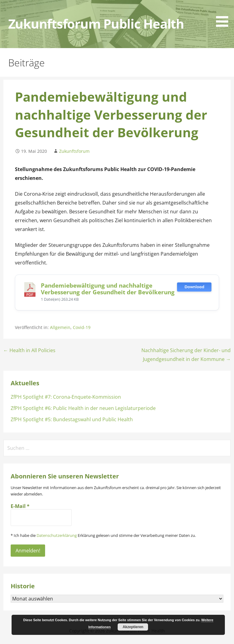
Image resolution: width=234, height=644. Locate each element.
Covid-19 (82, 327)
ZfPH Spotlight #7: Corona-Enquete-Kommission (66, 397)
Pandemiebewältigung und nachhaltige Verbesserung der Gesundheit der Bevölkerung (108, 289)
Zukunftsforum (74, 151)
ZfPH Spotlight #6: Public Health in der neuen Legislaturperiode (83, 408)
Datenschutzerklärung (57, 535)
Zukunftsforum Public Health (96, 24)
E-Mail (20, 506)
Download (194, 287)
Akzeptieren (133, 627)
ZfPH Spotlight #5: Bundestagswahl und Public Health (72, 419)
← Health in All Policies (29, 350)
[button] (224, 14)
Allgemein (60, 327)
